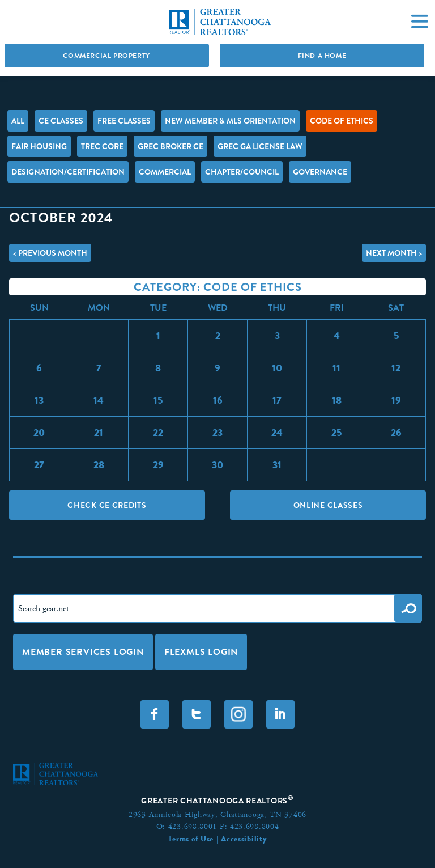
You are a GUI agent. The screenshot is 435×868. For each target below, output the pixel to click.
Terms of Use (191, 839)
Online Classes (328, 505)
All (18, 121)
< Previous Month (50, 253)
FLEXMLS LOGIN (201, 652)
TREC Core (102, 146)
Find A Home (322, 56)
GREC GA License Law (260, 146)
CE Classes (61, 121)
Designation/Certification (68, 172)
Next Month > (394, 253)
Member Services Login (83, 652)
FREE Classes (124, 121)
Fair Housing (39, 146)
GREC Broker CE (170, 146)
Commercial (165, 172)
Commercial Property (106, 56)
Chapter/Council (242, 172)
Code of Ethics (342, 121)
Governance (320, 172)
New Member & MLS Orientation (230, 121)
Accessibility (244, 839)
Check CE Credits (107, 505)
